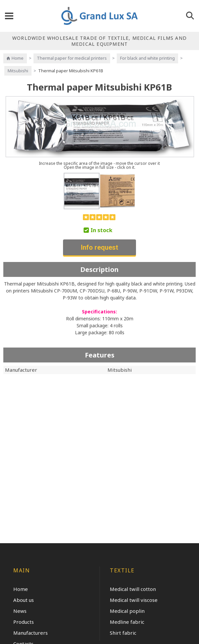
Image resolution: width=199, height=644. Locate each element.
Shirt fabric (123, 633)
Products (24, 622)
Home (18, 58)
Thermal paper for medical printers (72, 58)
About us (24, 600)
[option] (82, 191)
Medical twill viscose (134, 600)
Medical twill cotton (133, 589)
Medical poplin (127, 611)
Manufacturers (31, 633)
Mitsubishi (18, 71)
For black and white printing (147, 58)
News (20, 611)
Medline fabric (127, 622)
